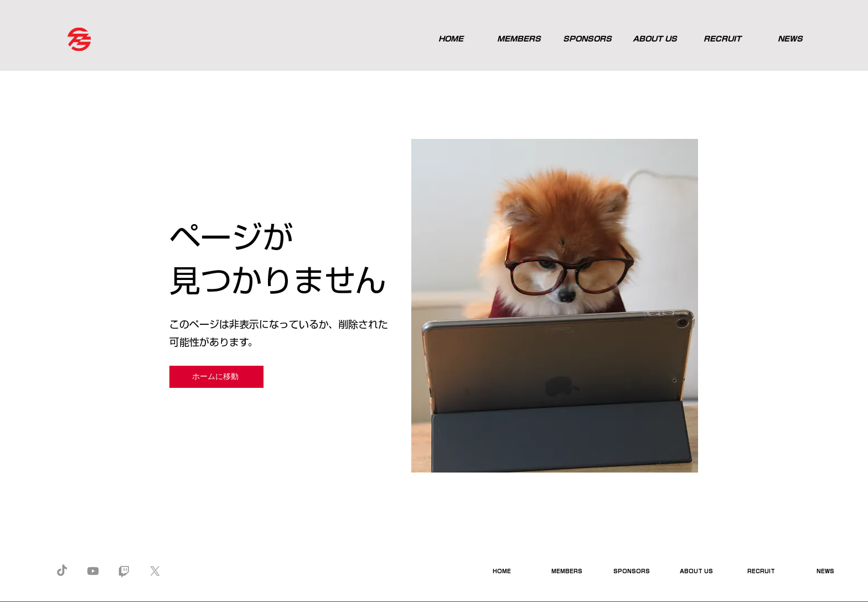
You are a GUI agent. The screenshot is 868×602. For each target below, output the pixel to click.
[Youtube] (93, 571)
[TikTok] (62, 571)
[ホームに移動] (216, 377)
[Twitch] (124, 571)
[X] (155, 571)
